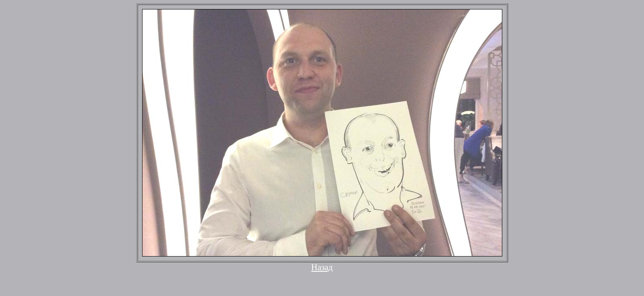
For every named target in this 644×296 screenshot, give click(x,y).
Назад (322, 267)
